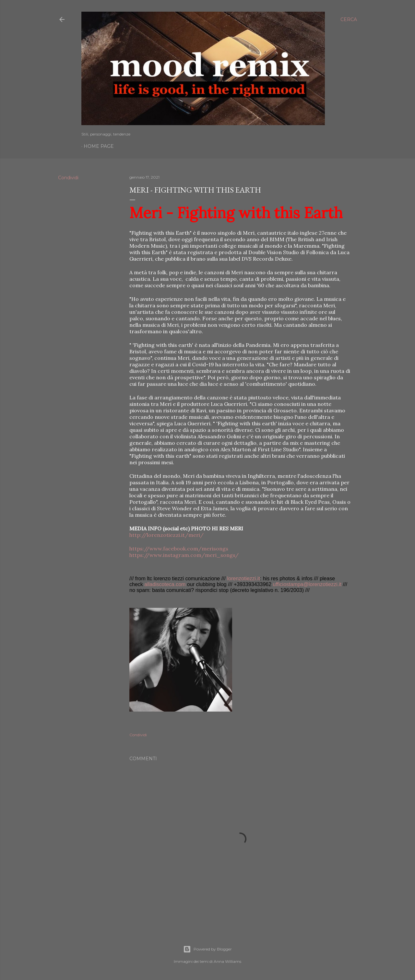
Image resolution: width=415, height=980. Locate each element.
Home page (99, 146)
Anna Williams (227, 961)
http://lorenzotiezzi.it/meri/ (166, 535)
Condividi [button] (68, 178)
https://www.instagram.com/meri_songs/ (184, 555)
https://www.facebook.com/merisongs (179, 549)
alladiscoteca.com (165, 584)
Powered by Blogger (207, 949)
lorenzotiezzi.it (243, 579)
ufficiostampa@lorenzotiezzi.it (307, 584)
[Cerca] (349, 19)
